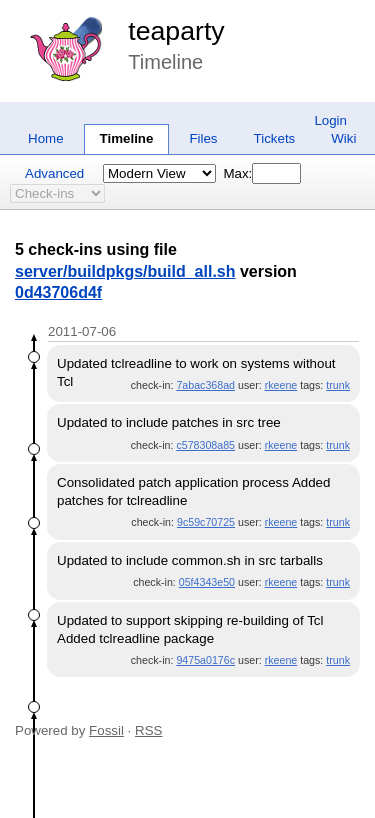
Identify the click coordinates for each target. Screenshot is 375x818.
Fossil (106, 730)
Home (46, 138)
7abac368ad (205, 385)
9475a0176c (205, 660)
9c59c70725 (206, 522)
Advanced (54, 173)
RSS (148, 730)
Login (330, 120)
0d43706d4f (58, 292)
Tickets (275, 138)
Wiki (343, 138)
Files (203, 138)
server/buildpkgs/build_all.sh (125, 271)
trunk (338, 385)
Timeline (127, 138)
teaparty (176, 31)
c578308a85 (205, 445)
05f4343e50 (207, 582)
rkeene (281, 385)
